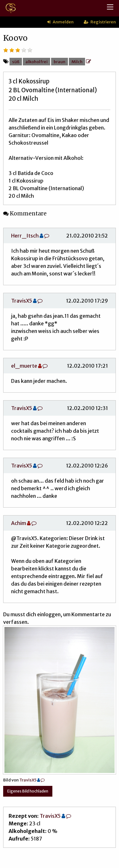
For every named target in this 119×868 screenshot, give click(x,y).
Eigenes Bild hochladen (28, 791)
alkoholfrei (36, 62)
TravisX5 (22, 301)
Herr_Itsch (25, 236)
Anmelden (60, 22)
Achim (19, 523)
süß (16, 62)
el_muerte (24, 366)
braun (60, 62)
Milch (77, 62)
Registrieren (100, 22)
